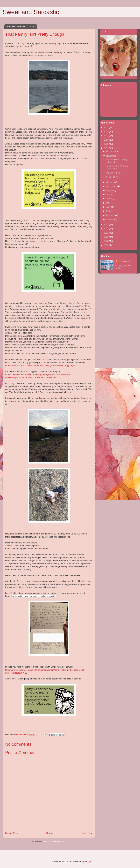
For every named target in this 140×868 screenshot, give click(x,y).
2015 (106, 144)
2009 (106, 241)
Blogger (88, 862)
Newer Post (12, 833)
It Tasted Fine (112, 177)
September (112, 186)
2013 (106, 225)
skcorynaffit (124, 261)
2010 (106, 237)
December (112, 152)
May (109, 203)
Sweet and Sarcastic (31, 12)
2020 (106, 132)
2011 (106, 233)
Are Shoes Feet (113, 173)
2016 (106, 140)
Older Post (86, 833)
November (112, 156)
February (111, 215)
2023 (106, 127)
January (110, 219)
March (110, 211)
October (110, 182)
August (110, 190)
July (109, 194)
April (109, 207)
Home (49, 833)
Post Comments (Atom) (55, 841)
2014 (106, 148)
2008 (106, 245)
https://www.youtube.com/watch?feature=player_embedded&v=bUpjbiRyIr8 (40, 365)
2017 (106, 136)
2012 (106, 229)
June (109, 199)
